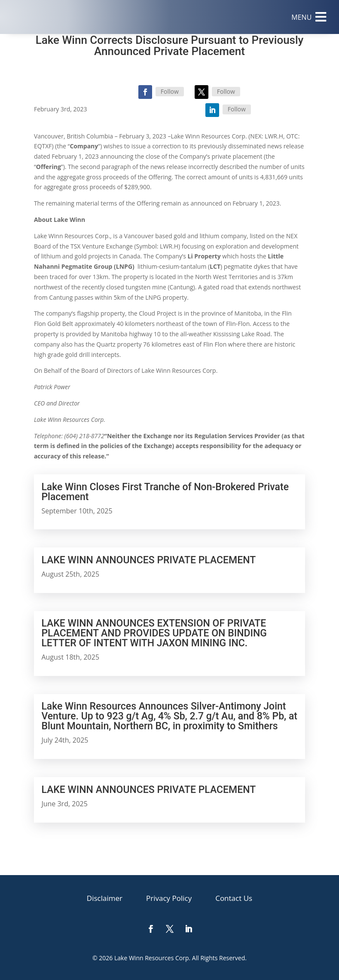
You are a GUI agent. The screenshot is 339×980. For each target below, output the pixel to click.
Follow (170, 91)
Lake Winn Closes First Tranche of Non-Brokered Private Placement (165, 492)
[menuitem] (309, 17)
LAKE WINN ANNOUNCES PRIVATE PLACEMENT (148, 560)
